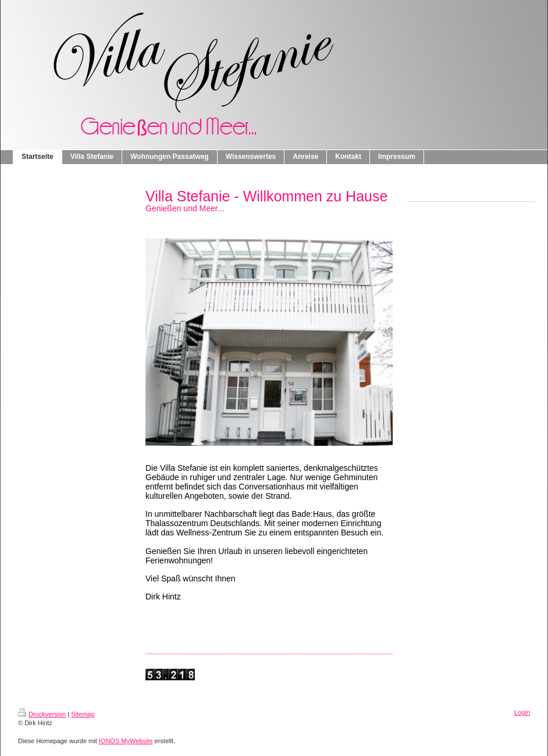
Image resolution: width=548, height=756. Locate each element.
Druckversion (42, 714)
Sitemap (83, 714)
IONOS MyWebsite (126, 741)
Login (522, 712)
